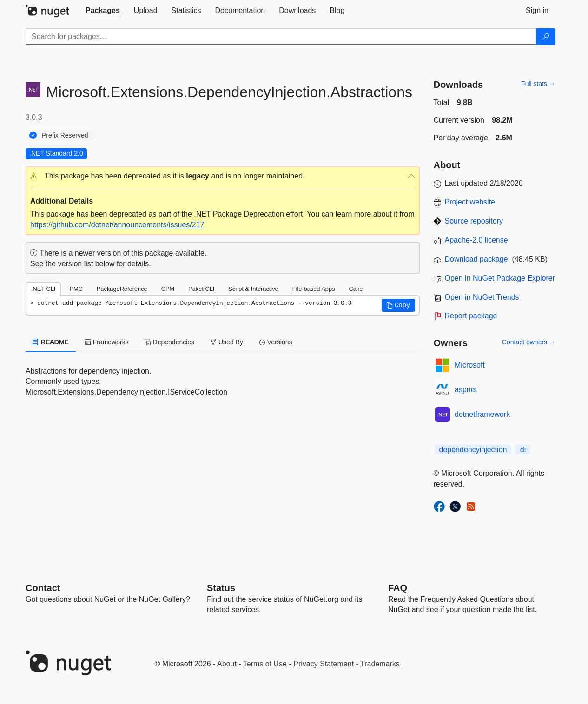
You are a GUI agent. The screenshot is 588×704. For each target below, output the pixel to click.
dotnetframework (482, 414)
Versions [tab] (276, 342)
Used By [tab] (227, 342)
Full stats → (538, 84)
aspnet (466, 390)
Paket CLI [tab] (201, 289)
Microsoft (470, 365)
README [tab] (51, 342)
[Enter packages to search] (281, 37)
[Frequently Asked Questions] (398, 588)
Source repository (474, 221)
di (523, 450)
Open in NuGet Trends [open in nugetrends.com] (482, 297)
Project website (470, 202)
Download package (476, 259)
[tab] (103, 11)
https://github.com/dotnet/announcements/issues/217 (117, 225)
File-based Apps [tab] (314, 289)
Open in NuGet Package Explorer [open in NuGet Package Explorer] (500, 278)
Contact (43, 588)
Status (221, 588)
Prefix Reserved (65, 135)
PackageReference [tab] (122, 289)
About (227, 664)
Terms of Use (265, 664)
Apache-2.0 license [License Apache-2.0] (476, 240)
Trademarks (380, 664)
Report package (471, 316)
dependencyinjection (473, 450)
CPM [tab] (168, 289)
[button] (223, 176)
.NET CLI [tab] (43, 289)
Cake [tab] (356, 289)
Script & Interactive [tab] (253, 289)
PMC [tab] (76, 289)
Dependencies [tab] (169, 342)
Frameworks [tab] (107, 342)
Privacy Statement (324, 664)
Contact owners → (529, 342)
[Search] (546, 37)
